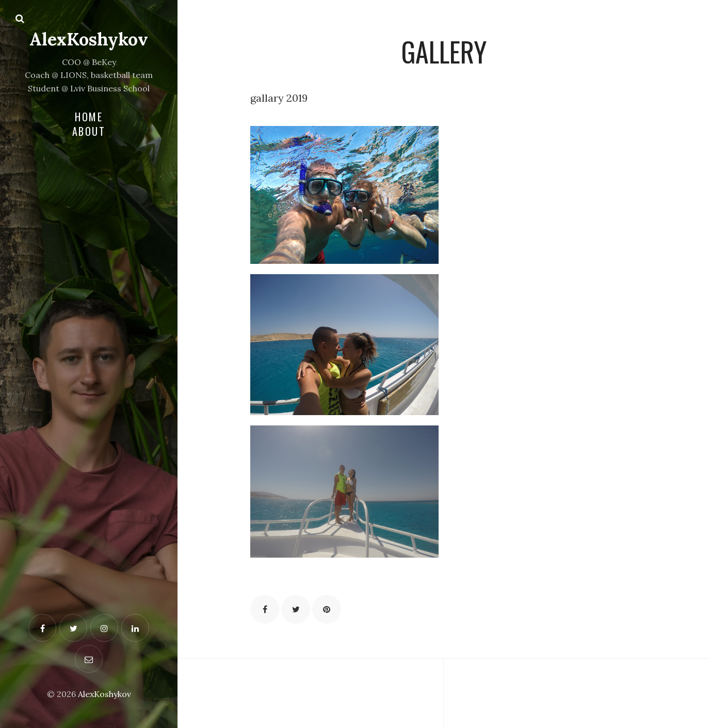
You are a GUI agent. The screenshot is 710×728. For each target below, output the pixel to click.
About (89, 131)
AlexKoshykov (89, 39)
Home (89, 117)
